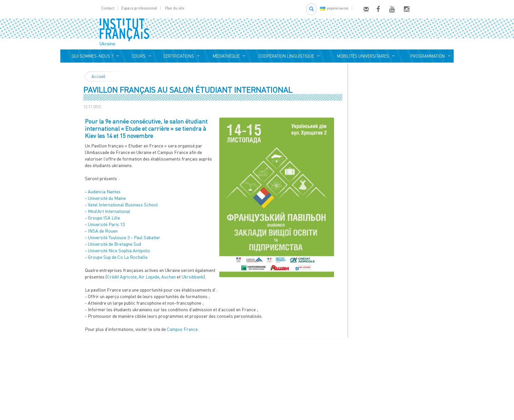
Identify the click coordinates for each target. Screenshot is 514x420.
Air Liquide (149, 277)
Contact (108, 8)
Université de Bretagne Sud (115, 244)
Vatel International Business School (123, 205)
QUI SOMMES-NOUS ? (92, 56)
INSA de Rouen (103, 231)
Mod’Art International (109, 211)
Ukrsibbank (193, 277)
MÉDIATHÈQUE (225, 56)
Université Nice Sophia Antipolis (119, 250)
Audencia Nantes (105, 191)
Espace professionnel (139, 8)
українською (334, 8)
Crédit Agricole (122, 277)
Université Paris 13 (107, 224)
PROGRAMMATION (427, 56)
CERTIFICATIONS (178, 56)
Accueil (99, 76)
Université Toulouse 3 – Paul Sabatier (124, 237)
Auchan (168, 277)
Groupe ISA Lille (104, 218)
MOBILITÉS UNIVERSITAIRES (362, 56)
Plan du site (175, 8)
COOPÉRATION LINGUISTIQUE (286, 56)
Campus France (182, 329)
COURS (138, 56)
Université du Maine (107, 198)
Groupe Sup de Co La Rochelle (118, 257)
